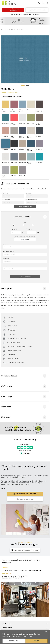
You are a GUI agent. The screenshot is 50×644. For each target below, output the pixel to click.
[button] (47, 599)
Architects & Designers (19, 15)
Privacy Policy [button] (27, 636)
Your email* (29, 193)
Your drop (29, 229)
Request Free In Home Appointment (13, 10)
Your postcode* (6, 200)
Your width (14, 229)
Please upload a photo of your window (25, 237)
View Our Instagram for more (25, 550)
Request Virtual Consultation (37, 10)
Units (25, 223)
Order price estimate (25, 277)
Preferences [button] (14, 641)
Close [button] (46, 632)
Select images (25, 240)
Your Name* (5, 193)
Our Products (25, 624)
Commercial (34, 15)
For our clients (25, 628)
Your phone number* (31, 200)
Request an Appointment (25, 206)
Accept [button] (36, 641)
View (4, 488)
